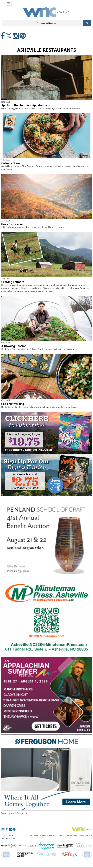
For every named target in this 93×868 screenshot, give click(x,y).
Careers (69, 835)
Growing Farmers (13, 282)
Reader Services (48, 835)
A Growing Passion (14, 346)
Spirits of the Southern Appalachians (26, 105)
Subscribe (79, 835)
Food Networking (13, 404)
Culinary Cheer (11, 163)
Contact (60, 835)
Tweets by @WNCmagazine (14, 813)
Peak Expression (12, 224)
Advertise (34, 835)
